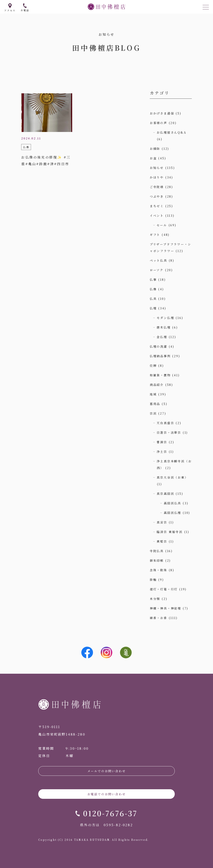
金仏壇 (162, 337)
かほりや (157, 177)
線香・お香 (159, 618)
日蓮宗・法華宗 (169, 432)
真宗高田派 (165, 494)
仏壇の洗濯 (159, 346)
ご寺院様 (157, 187)
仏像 (153, 289)
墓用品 (155, 404)
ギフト (155, 235)
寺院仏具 (157, 551)
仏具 (153, 299)
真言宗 (162, 522)
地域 (153, 394)
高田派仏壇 (172, 513)
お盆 (153, 158)
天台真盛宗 (165, 423)
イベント (157, 215)
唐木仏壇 (164, 327)
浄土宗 (162, 452)
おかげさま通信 (162, 113)
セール (162, 225)
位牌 (153, 366)
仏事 (153, 279)
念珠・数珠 (159, 570)
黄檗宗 (162, 541)
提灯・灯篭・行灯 (164, 589)
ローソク (157, 270)
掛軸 (153, 580)
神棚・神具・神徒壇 (165, 608)
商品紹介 (157, 385)
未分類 (155, 599)
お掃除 (155, 149)
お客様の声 (159, 123)
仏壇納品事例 (160, 356)
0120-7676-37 (110, 813)
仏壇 (153, 308)
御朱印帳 (157, 560)
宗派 (153, 413)
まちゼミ (157, 206)
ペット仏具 (159, 260)
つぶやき (157, 196)
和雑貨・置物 (160, 375)
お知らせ (157, 168)
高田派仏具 (172, 503)
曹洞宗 (162, 442)
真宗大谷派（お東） (172, 477)
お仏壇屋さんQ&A (171, 132)
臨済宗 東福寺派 (170, 532)
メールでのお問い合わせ (107, 771)
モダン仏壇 (165, 318)
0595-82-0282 (118, 825)
